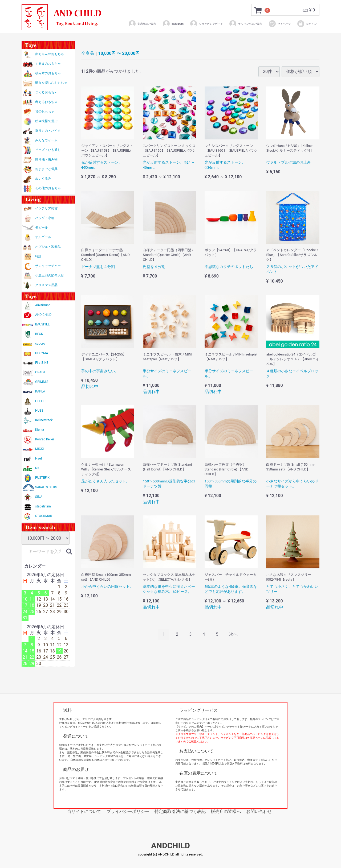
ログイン (307, 24)
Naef (39, 458)
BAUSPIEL (42, 324)
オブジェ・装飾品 (48, 247)
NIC (38, 468)
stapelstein (43, 506)
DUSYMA (42, 353)
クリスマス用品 (46, 285)
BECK (39, 334)
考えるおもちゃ (46, 102)
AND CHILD (43, 315)
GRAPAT (41, 372)
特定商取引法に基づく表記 (180, 811)
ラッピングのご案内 (245, 24)
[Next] (233, 635)
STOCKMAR (44, 516)
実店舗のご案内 (142, 24)
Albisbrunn (43, 305)
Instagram (173, 24)
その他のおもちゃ (48, 188)
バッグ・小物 (45, 218)
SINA (39, 497)
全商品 (88, 53)
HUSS (39, 411)
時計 (38, 256)
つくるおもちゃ (46, 92)
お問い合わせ (259, 811)
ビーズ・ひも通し (48, 150)
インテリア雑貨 (46, 208)
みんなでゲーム (46, 140)
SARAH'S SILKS (46, 487)
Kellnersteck (44, 420)
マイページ (280, 24)
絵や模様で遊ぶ (46, 121)
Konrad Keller (45, 439)
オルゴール (43, 237)
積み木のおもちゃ (48, 73)
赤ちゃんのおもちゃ (50, 54)
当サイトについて (84, 811)
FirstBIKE (42, 363)
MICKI (39, 449)
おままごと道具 (46, 169)
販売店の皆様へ (226, 811)
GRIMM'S (42, 382)
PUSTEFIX (42, 478)
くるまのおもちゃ (48, 64)
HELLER (41, 401)
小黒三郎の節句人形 (50, 275)
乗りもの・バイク (48, 131)
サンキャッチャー (48, 266)
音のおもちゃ (45, 111)
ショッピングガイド (206, 24)
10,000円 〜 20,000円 (119, 53)
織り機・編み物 (46, 159)
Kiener (40, 430)
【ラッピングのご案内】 (190, 727)
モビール (42, 228)
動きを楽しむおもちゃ (51, 83)
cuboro (40, 344)
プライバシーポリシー (128, 811)
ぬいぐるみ (43, 179)
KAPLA (40, 391)
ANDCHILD (170, 846)
